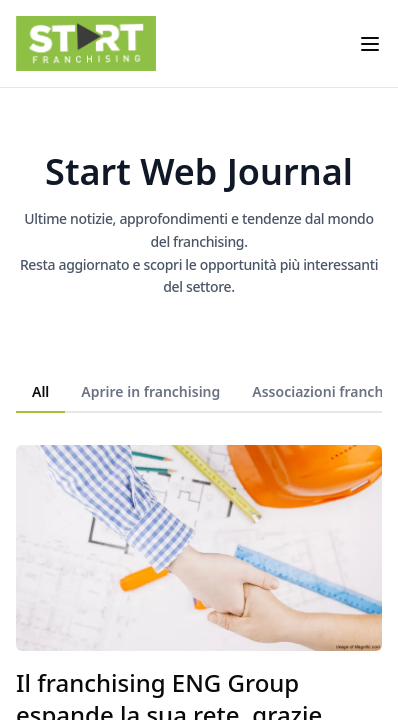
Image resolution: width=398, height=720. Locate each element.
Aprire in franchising (150, 391)
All (40, 391)
